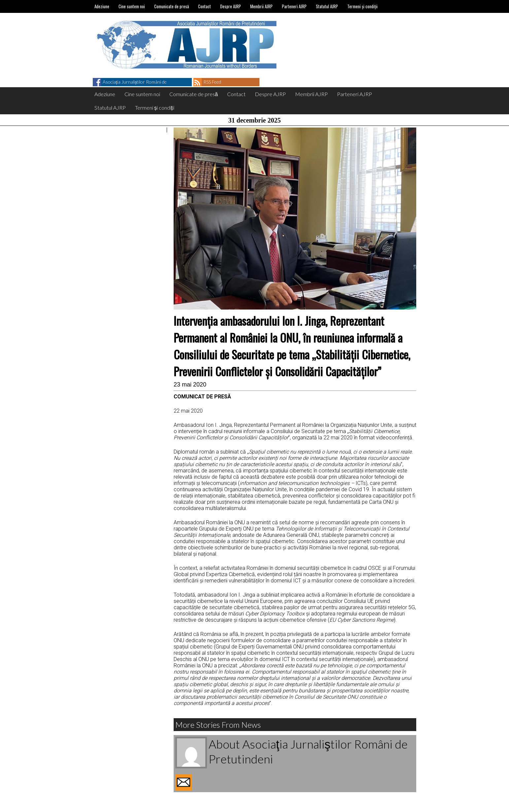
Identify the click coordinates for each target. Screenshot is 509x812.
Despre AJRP (231, 6)
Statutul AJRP (327, 6)
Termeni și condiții (362, 6)
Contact (204, 6)
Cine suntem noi (132, 6)
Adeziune (102, 6)
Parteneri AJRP (294, 6)
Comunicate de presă (171, 6)
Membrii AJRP (261, 6)
